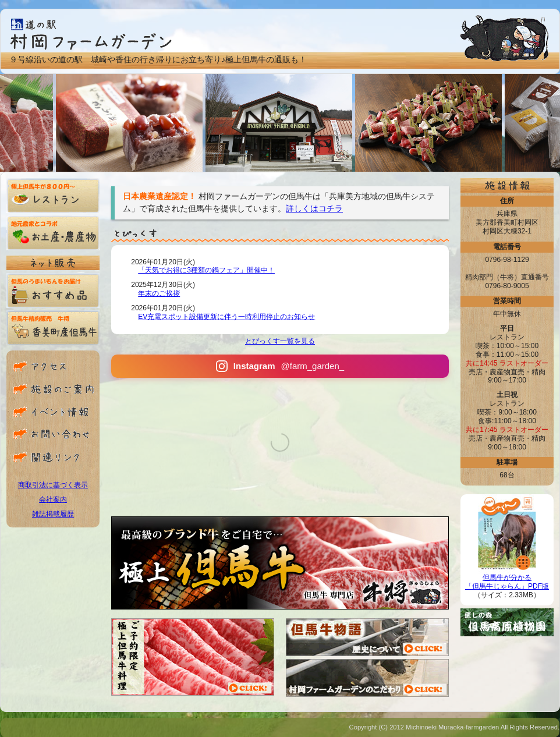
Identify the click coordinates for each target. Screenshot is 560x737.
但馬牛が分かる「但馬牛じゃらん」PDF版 (507, 579)
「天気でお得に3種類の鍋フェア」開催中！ (206, 270)
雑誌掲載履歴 (53, 514)
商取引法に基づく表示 (53, 485)
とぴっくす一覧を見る (280, 341)
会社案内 (53, 499)
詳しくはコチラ (314, 208)
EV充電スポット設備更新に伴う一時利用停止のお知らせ (226, 317)
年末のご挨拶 (159, 293)
